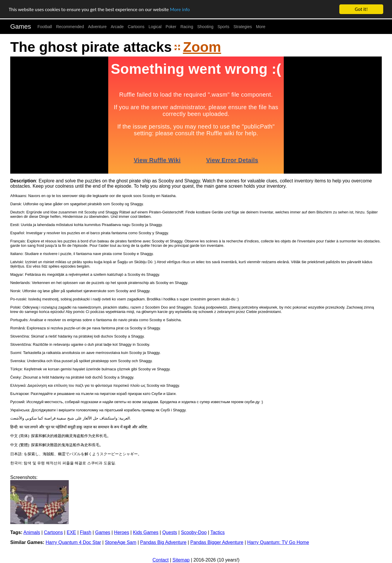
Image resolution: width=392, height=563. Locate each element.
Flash (86, 532)
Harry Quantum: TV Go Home (278, 542)
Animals (32, 532)
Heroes (122, 532)
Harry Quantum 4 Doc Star (73, 542)
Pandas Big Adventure (163, 542)
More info (180, 9)
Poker (171, 27)
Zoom (202, 47)
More (261, 27)
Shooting (205, 27)
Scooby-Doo (194, 532)
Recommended (70, 27)
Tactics (218, 532)
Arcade (117, 27)
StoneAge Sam (121, 542)
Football (45, 27)
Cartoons (136, 27)
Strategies (243, 27)
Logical (155, 27)
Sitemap (181, 560)
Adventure (97, 27)
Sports (223, 27)
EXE (71, 532)
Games (21, 26)
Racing (187, 27)
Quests (170, 532)
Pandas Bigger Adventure (217, 542)
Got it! (361, 9)
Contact (160, 560)
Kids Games (146, 532)
